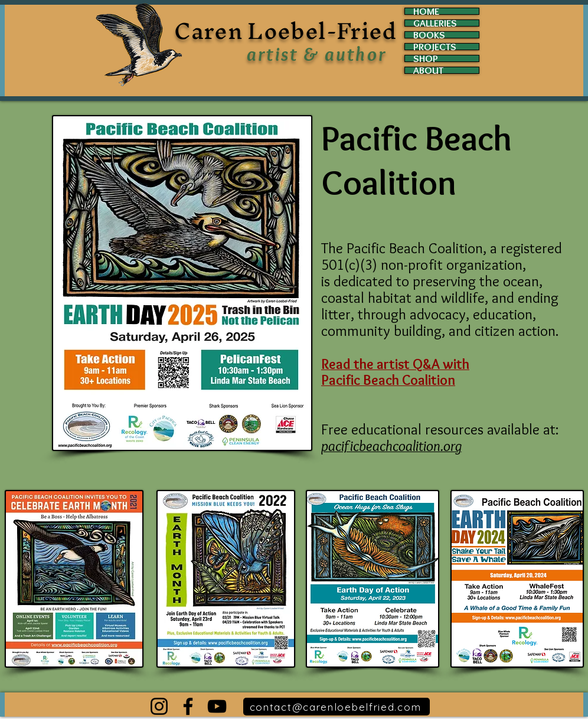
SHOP (426, 58)
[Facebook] (188, 706)
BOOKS (429, 35)
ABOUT (428, 70)
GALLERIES (435, 23)
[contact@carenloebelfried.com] (337, 707)
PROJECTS (435, 47)
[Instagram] (159, 706)
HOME (426, 11)
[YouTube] (217, 706)
